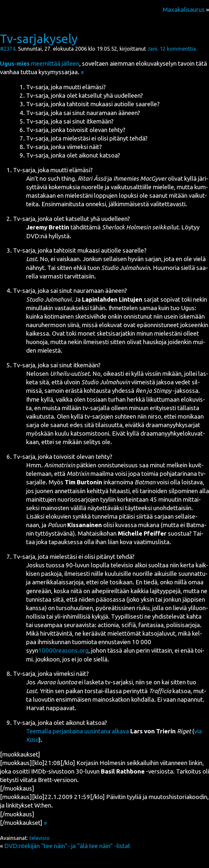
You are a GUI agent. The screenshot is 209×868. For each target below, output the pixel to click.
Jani (152, 49)
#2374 (8, 49)
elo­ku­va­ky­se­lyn (156, 64)
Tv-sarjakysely (39, 39)
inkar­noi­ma (110, 482)
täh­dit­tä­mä (102, 227)
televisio (40, 838)
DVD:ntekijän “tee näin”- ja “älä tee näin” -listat (67, 846)
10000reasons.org (63, 651)
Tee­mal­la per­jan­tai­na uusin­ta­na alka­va (78, 731)
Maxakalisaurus (184, 10)
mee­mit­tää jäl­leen (40, 64)
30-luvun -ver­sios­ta (124, 771)
